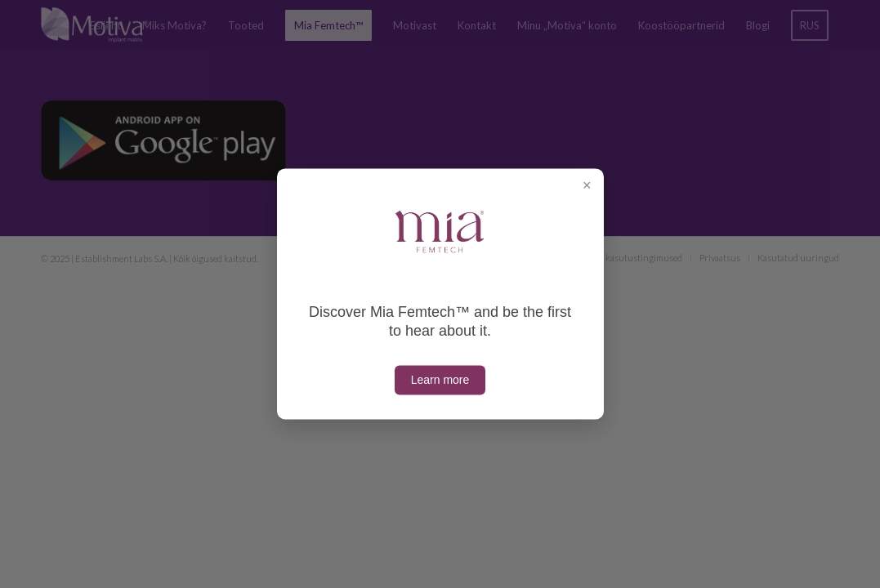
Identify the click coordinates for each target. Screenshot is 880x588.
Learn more (440, 381)
